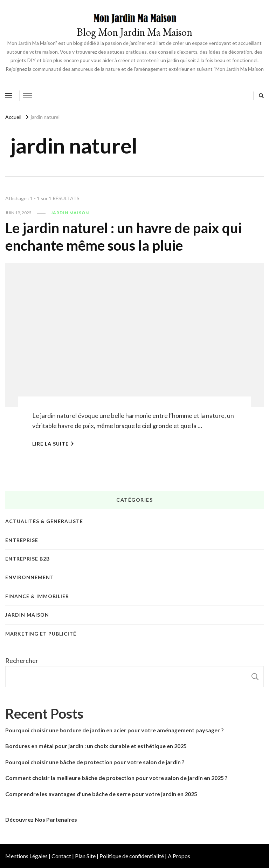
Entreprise (22, 540)
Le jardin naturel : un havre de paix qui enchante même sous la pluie (123, 237)
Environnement (30, 577)
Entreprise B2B (27, 559)
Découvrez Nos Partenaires (41, 819)
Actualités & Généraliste (44, 521)
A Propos (179, 856)
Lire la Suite (53, 444)
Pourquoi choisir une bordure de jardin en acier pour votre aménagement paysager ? (115, 730)
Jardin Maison (70, 213)
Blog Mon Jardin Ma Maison (134, 32)
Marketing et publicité (41, 634)
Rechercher (22, 660)
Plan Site (85, 856)
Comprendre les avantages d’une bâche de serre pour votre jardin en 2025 (101, 794)
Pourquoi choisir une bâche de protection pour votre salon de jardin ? (95, 762)
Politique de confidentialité (132, 856)
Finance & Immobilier (37, 596)
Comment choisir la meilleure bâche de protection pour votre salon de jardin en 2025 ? (116, 778)
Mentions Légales (26, 856)
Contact (61, 856)
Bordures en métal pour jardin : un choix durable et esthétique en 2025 (96, 746)
